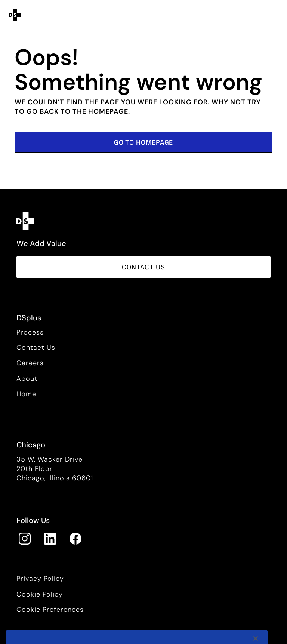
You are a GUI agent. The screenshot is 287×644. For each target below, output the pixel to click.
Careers (30, 363)
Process (30, 332)
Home (26, 394)
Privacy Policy (40, 579)
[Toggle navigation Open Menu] (272, 15)
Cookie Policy (40, 594)
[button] (143, 142)
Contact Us (36, 348)
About (27, 379)
